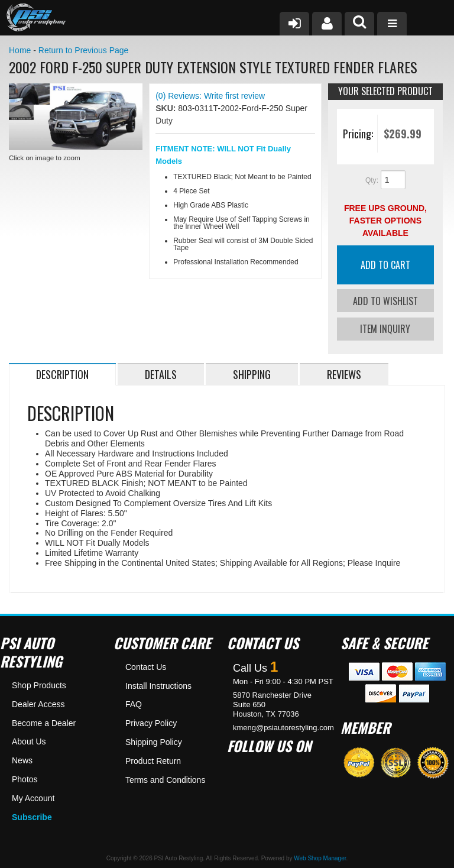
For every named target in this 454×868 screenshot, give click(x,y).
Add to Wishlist (385, 301)
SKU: (167, 108)
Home (20, 50)
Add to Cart (385, 265)
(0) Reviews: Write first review (210, 96)
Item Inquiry (385, 328)
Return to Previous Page (84, 50)
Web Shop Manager (320, 858)
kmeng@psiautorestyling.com (283, 726)
